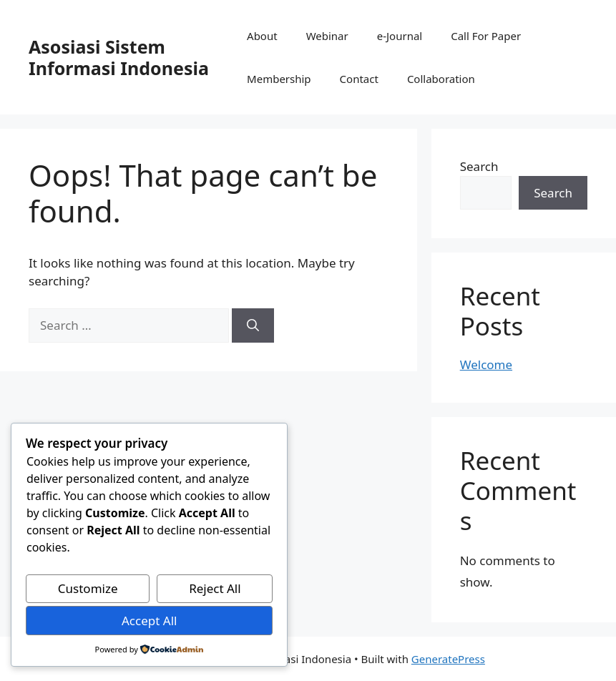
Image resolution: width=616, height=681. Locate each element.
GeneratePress (448, 659)
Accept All (149, 621)
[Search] (253, 325)
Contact (359, 79)
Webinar (327, 36)
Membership (279, 79)
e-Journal (400, 36)
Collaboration (441, 79)
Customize (88, 588)
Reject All (215, 588)
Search (479, 166)
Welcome (486, 364)
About (262, 36)
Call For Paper (486, 36)
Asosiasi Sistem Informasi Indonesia (119, 57)
